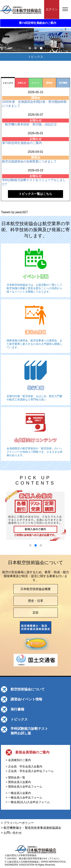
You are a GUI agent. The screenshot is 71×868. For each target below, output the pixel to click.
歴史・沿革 (36, 601)
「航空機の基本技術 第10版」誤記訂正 (30, 124)
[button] (30, 545)
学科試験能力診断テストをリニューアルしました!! (34, 182)
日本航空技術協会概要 (36, 589)
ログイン (52, 9)
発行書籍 (17, 709)
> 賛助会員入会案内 (18, 782)
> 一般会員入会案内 (18, 793)
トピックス (19, 719)
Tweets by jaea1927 (14, 212)
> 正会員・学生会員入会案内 (24, 766)
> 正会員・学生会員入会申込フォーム (30, 771)
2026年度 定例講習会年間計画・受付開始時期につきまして (34, 104)
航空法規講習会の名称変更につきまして (29, 161)
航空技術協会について (28, 689)
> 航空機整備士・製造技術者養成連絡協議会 (31, 828)
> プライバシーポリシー (17, 823)
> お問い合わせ (11, 833)
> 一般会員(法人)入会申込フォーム (28, 802)
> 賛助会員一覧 (15, 777)
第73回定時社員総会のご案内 (22, 143)
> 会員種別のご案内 (18, 760)
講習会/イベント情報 (26, 699)
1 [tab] (30, 48)
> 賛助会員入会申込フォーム (24, 786)
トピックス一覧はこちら (35, 194)
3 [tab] (41, 48)
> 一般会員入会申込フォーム (24, 797)
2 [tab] (36, 48)
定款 (36, 612)
